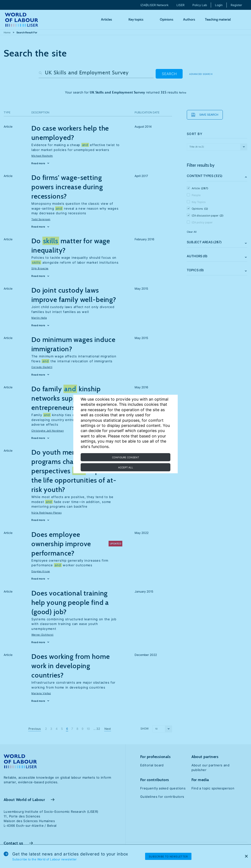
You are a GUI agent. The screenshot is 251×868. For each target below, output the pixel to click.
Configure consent (125, 457)
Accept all (126, 467)
